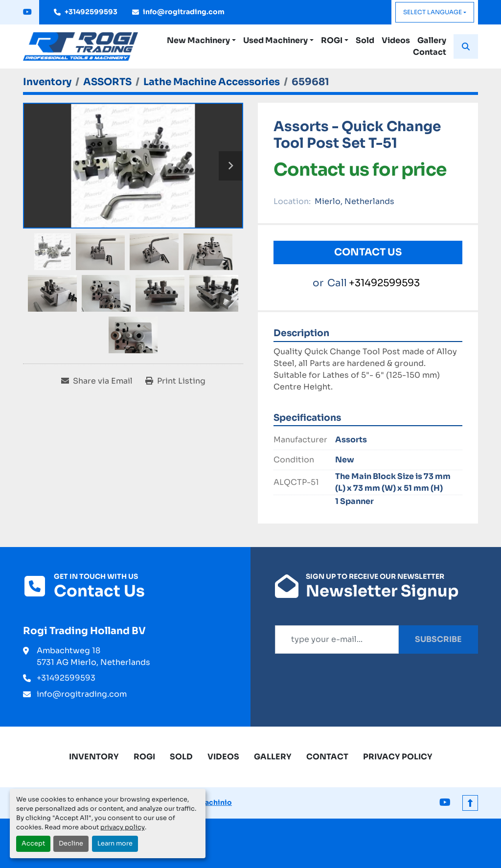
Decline (71, 844)
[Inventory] (47, 82)
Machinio (215, 802)
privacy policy (123, 827)
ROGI (332, 40)
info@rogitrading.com (184, 12)
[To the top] (470, 803)
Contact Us (368, 252)
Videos (396, 40)
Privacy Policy (398, 757)
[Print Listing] (175, 381)
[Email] (337, 640)
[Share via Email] (97, 381)
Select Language (433, 12)
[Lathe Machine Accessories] (212, 82)
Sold (365, 40)
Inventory (94, 757)
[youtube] (27, 12)
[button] (201, 41)
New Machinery (198, 40)
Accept (33, 844)
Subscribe (438, 639)
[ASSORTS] (107, 82)
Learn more (115, 844)
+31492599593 (91, 12)
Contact (430, 52)
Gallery (432, 40)
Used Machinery (275, 40)
